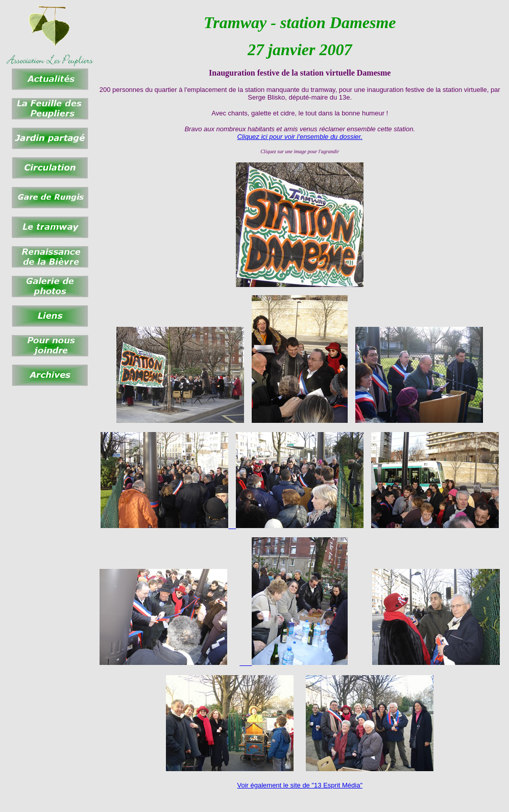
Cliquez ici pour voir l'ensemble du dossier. (300, 137)
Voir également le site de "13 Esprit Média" (300, 785)
